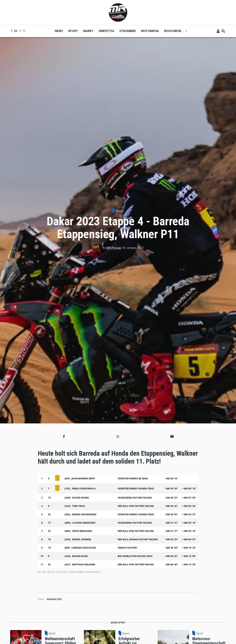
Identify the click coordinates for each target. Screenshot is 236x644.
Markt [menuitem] (88, 31)
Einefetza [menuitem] (106, 31)
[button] (64, 436)
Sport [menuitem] (73, 31)
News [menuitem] (59, 31)
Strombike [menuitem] (128, 31)
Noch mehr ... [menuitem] (174, 32)
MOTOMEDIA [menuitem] (150, 31)
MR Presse (114, 248)
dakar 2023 (55, 599)
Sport (119, 211)
